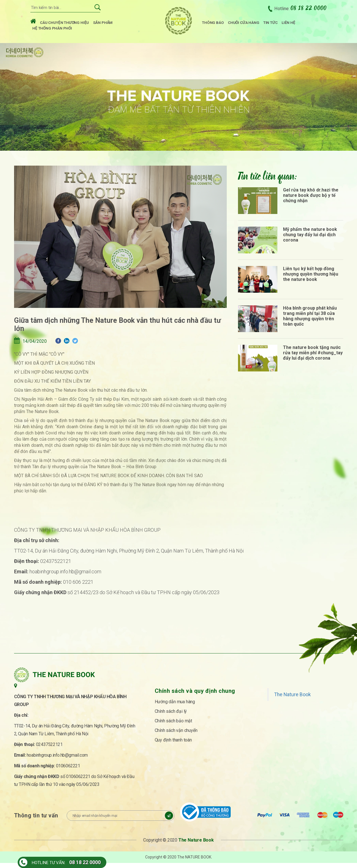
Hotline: (300, 10)
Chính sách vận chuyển (176, 735)
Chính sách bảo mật (173, 726)
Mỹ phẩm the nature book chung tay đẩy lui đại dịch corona (310, 239)
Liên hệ (288, 24)
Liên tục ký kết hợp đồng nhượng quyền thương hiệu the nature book (311, 279)
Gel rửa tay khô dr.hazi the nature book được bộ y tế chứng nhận (311, 200)
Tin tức (270, 24)
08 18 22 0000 (85, 862)
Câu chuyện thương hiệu (64, 24)
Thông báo (213, 24)
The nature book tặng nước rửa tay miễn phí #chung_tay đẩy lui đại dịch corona (313, 358)
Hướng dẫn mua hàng (175, 706)
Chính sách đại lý (171, 716)
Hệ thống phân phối (52, 30)
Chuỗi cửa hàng (243, 24)
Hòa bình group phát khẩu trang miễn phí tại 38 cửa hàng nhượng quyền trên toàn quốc (310, 321)
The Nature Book (293, 699)
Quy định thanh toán (173, 745)
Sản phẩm (103, 24)
